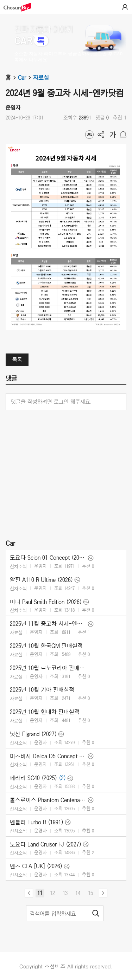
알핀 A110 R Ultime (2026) (41, 580)
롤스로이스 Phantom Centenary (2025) (48, 800)
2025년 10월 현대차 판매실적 (45, 712)
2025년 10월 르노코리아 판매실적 (48, 668)
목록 (17, 359)
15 (90, 893)
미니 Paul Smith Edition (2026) (46, 602)
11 (40, 893)
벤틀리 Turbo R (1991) (37, 822)
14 (78, 893)
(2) (62, 778)
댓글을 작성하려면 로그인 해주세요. (51, 402)
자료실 (41, 78)
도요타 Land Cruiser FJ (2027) (46, 844)
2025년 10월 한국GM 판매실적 (46, 646)
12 (52, 893)
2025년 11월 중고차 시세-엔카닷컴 (48, 624)
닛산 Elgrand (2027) (33, 734)
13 (65, 893)
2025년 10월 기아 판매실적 (42, 690)
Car (26, 78)
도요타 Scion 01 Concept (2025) (48, 558)
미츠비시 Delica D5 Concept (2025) (48, 756)
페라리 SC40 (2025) (33, 778)
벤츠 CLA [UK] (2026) (36, 866)
